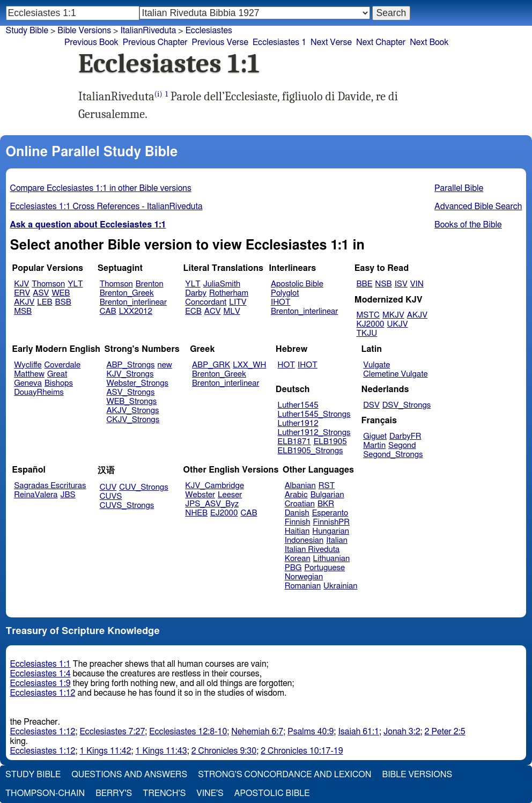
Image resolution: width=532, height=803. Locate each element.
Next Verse (331, 42)
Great (57, 374)
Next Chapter (381, 42)
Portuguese (324, 568)
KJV (21, 284)
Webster (200, 495)
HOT (286, 365)
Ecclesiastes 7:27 (112, 732)
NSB (383, 284)
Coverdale (63, 365)
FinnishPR (332, 522)
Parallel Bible (459, 188)
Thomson (48, 284)
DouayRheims (39, 392)
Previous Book (91, 42)
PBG (293, 568)
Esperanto (330, 513)
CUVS (111, 496)
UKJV (398, 324)
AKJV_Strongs (132, 411)
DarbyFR (405, 436)
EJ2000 (224, 513)
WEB (61, 293)
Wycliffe (28, 365)
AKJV (24, 302)
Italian (337, 540)
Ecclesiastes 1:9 (40, 683)
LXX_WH (249, 365)
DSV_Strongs (407, 405)
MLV (231, 311)
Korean (298, 559)
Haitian (297, 531)
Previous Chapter (155, 42)
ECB (193, 311)
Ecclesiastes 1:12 (43, 693)
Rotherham (229, 293)
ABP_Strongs (130, 365)
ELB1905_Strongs (311, 451)
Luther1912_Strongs (314, 433)
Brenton (150, 284)
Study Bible (27, 31)
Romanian (303, 586)
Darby (196, 293)
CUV (108, 487)
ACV (213, 311)
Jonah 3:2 (402, 732)
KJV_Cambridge (215, 486)
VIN (417, 284)
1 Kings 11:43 (161, 751)
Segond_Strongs (393, 455)
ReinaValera (36, 495)
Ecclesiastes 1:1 (40, 664)
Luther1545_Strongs (314, 414)
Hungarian (331, 531)
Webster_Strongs (137, 383)
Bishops (59, 383)
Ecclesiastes (209, 31)
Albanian (300, 486)
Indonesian (304, 540)
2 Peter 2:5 (445, 732)
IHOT (281, 302)
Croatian (300, 504)
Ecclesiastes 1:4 (40, 674)
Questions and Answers (129, 775)
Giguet (375, 436)
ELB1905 (330, 442)
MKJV (393, 315)
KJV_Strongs (130, 374)
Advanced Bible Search (478, 207)
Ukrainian (340, 586)
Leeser (230, 495)
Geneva (28, 383)
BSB (63, 302)
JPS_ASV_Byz (212, 504)
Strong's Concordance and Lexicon (285, 775)
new (165, 365)
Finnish (298, 522)
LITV (238, 302)
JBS (68, 495)
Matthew (29, 374)
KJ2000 (371, 324)
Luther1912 (298, 423)
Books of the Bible (468, 225)
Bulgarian (327, 495)
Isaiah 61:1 (359, 732)
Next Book (429, 42)
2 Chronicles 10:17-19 (302, 751)
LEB (45, 302)
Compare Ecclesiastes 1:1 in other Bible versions (101, 188)
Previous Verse (220, 42)
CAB (108, 311)
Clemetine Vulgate (395, 374)
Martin (374, 445)
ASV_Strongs (130, 392)
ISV (401, 284)
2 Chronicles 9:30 (224, 751)
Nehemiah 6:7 (257, 732)
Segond (402, 445)
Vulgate (376, 365)
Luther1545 (298, 405)
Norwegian (304, 577)
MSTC (368, 315)
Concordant (206, 302)
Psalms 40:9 (311, 732)
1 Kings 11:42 (105, 751)
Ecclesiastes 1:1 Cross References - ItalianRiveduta (106, 207)
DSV (371, 405)
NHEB (196, 513)
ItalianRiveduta (148, 31)
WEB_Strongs (131, 402)
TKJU (367, 333)
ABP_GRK (211, 365)
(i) (158, 94)
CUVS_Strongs (127, 506)
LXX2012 (136, 311)
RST (327, 486)
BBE (365, 284)
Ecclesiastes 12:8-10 (188, 732)
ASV (41, 293)
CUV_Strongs (143, 487)
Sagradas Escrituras (50, 486)
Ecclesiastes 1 (279, 42)
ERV (22, 293)
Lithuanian (332, 559)
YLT (75, 284)
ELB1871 (294, 442)
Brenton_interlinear (133, 302)
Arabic (296, 495)
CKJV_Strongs (133, 420)
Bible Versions (84, 31)
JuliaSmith (222, 284)
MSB (23, 311)
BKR (326, 504)
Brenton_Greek (127, 293)
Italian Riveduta (312, 550)
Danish (297, 513)
